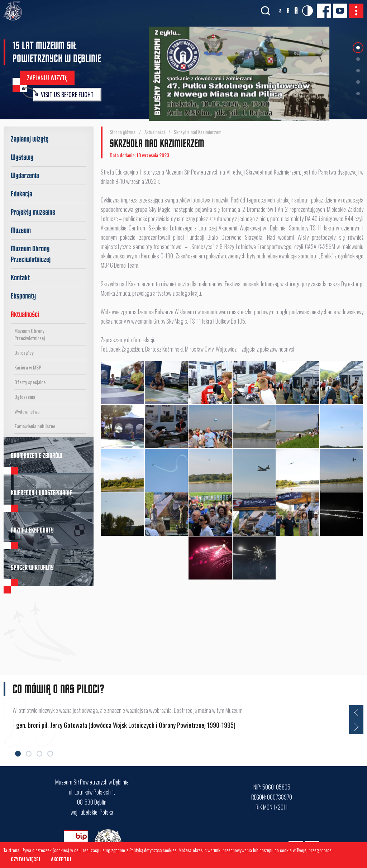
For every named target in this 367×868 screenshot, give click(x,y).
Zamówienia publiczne (35, 426)
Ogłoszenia (25, 397)
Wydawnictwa (27, 411)
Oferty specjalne (30, 382)
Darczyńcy (24, 352)
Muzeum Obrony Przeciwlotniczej (30, 334)
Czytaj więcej (25, 859)
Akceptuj (61, 859)
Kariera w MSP (28, 367)
